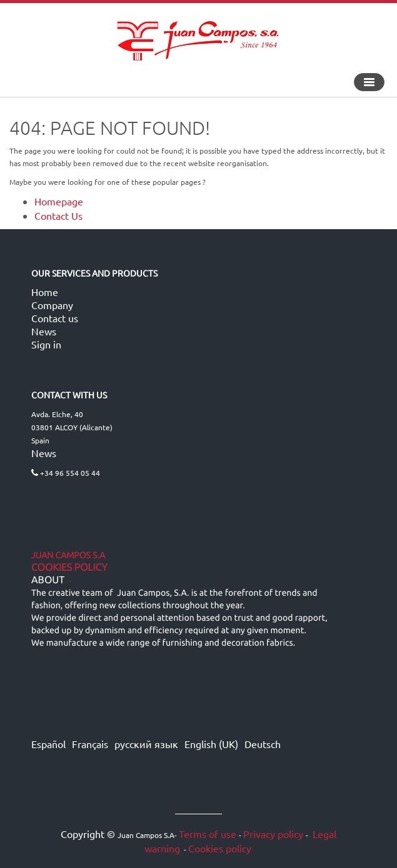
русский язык (146, 744)
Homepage (59, 201)
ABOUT (48, 580)
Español (48, 744)
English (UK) (211, 744)
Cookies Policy (69, 568)
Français (90, 744)
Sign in (46, 344)
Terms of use (208, 834)
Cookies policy (220, 848)
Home (45, 292)
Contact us (55, 318)
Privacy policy (273, 834)
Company (52, 305)
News (44, 331)
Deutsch (263, 744)
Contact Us (58, 215)
